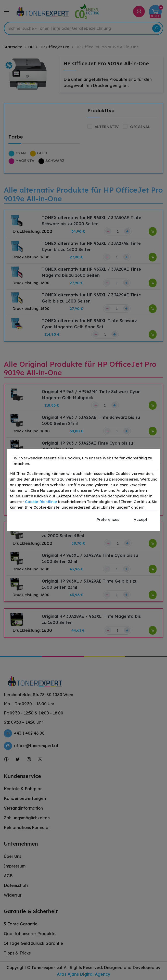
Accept (140, 519)
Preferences (108, 519)
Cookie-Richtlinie (41, 502)
